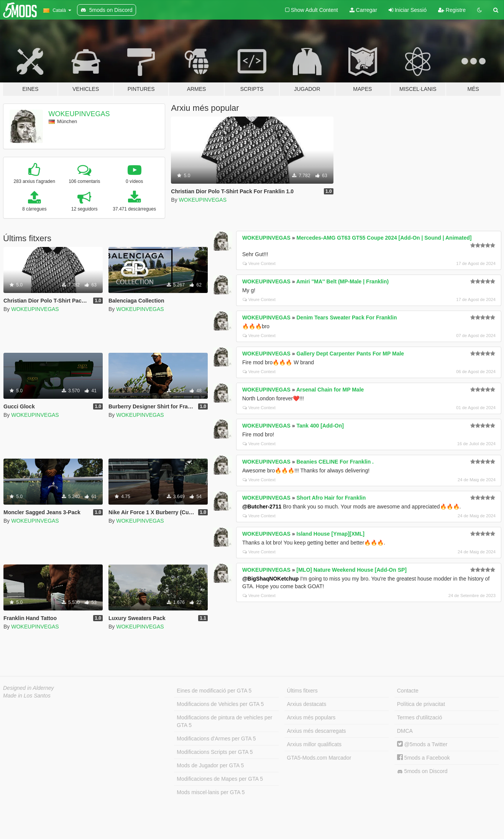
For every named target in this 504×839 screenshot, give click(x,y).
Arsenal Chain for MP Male (330, 390)
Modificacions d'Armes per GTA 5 (216, 739)
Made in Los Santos (27, 696)
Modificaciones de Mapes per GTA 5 (220, 779)
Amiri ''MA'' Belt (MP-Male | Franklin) (342, 281)
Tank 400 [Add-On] (320, 426)
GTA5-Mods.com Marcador (319, 758)
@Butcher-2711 (262, 507)
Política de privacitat (421, 704)
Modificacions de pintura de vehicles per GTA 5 (224, 721)
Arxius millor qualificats (314, 744)
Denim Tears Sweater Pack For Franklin (347, 318)
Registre (452, 10)
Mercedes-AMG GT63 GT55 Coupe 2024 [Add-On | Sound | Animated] (384, 238)
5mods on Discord (422, 771)
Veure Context (259, 263)
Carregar (363, 10)
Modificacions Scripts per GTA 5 (215, 752)
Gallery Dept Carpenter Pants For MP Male (351, 354)
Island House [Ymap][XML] (331, 534)
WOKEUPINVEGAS (79, 114)
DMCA (405, 731)
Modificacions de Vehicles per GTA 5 (220, 704)
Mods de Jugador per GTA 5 (210, 765)
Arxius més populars (311, 717)
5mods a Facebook (424, 758)
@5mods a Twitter (422, 744)
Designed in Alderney (29, 688)
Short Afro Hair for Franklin (331, 498)
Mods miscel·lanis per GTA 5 (211, 792)
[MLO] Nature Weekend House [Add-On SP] (352, 570)
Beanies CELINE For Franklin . (335, 462)
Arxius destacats (307, 704)
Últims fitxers (302, 691)
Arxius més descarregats (317, 731)
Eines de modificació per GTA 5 (214, 691)
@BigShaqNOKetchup (270, 579)
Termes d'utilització (420, 717)
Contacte (408, 691)
